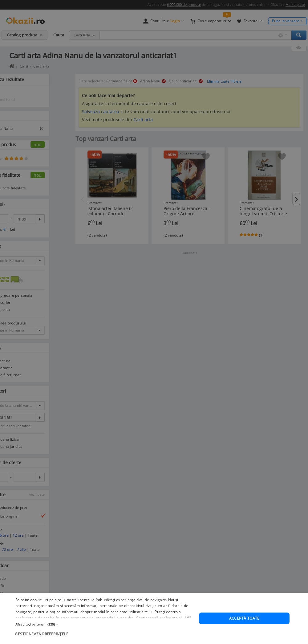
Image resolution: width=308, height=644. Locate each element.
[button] (105, 634)
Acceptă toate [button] (244, 627)
